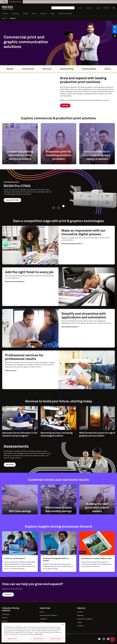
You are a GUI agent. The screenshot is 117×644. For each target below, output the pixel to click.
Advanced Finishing (67, 69)
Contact (80, 8)
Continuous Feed (28, 69)
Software (5, 621)
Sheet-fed (10, 69)
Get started (10, 465)
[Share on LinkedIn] (115, 27)
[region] (33, 633)
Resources (44, 13)
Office (5, 2)
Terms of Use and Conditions (48, 615)
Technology (15, 13)
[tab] (54, 208)
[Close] (63, 625)
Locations (89, 8)
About (52, 13)
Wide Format (47, 69)
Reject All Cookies (38, 639)
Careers (98, 8)
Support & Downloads (65, 13)
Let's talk (65, 106)
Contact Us (80, 626)
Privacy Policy (39, 634)
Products (25, 13)
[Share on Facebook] (115, 31)
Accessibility (43, 619)
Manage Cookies (12, 639)
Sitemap (42, 622)
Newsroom (80, 615)
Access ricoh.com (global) (85, 619)
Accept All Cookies (55, 639)
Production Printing (15, 2)
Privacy (42, 612)
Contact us (8, 594)
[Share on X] (115, 36)
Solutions (5, 13)
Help (112, 639)
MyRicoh (106, 8)
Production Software (89, 69)
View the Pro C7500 (12, 200)
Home (5, 18)
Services (34, 13)
